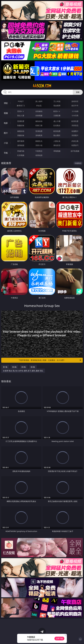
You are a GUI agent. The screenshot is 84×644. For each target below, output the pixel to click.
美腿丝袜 (21, 135)
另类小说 (39, 145)
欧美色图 (57, 131)
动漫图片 (75, 131)
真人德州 (39, 101)
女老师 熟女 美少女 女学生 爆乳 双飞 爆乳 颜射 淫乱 (23, 371)
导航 (6, 153)
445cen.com (42, 86)
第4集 (33, 367)
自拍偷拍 (39, 111)
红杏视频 (21, 155)
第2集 (14, 367)
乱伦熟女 (57, 125)
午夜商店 (39, 151)
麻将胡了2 (21, 106)
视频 (6, 113)
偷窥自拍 (21, 131)
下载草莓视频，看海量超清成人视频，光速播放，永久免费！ (50, 360)
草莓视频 (57, 151)
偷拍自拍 (39, 121)
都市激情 (21, 141)
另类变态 (75, 125)
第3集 (24, 367)
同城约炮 (21, 151)
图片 (6, 133)
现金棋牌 (57, 106)
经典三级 (39, 125)
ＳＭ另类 (75, 115)
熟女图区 (57, 135)
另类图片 (75, 135)
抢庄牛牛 (75, 106)
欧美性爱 (75, 121)
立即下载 (59, 638)
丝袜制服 (39, 115)
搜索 (78, 92)
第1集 (5, 367)
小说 (6, 143)
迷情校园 (21, 145)
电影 (6, 123)
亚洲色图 (39, 131)
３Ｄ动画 (75, 111)
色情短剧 (39, 155)
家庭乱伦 (39, 141)
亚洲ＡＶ (21, 111)
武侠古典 (75, 141)
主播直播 (57, 115)
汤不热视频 (75, 151)
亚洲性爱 (21, 121)
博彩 (6, 103)
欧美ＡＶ (57, 111)
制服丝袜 (21, 125)
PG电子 (21, 101)
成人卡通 (57, 121)
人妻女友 (57, 141)
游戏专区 (75, 101)
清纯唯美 (39, 135)
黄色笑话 (57, 145)
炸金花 (39, 106)
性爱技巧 (75, 145)
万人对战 (57, 101)
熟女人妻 (21, 115)
